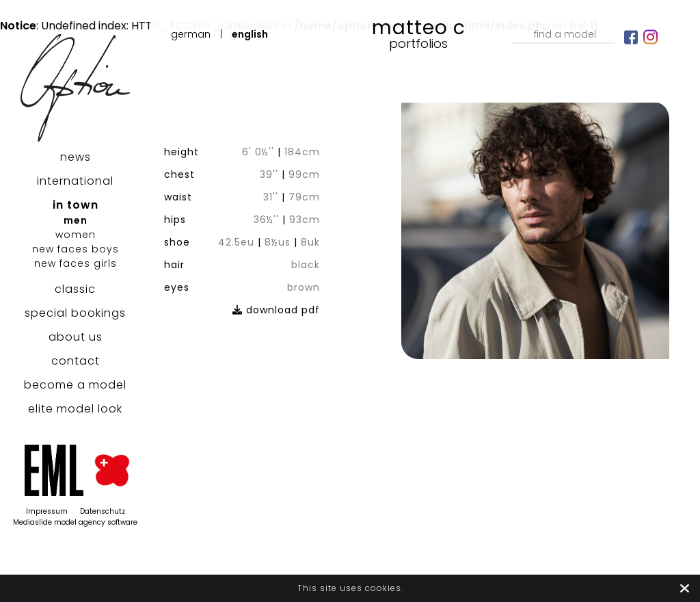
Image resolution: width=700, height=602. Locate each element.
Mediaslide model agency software (75, 522)
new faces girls (76, 263)
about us (76, 337)
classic (75, 289)
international (75, 181)
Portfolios (418, 43)
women (76, 235)
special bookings (75, 313)
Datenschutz (103, 511)
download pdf (276, 310)
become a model (75, 385)
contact (76, 361)
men (76, 220)
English (250, 34)
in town (76, 205)
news (76, 157)
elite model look (75, 409)
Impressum (47, 511)
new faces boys (76, 249)
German (191, 34)
